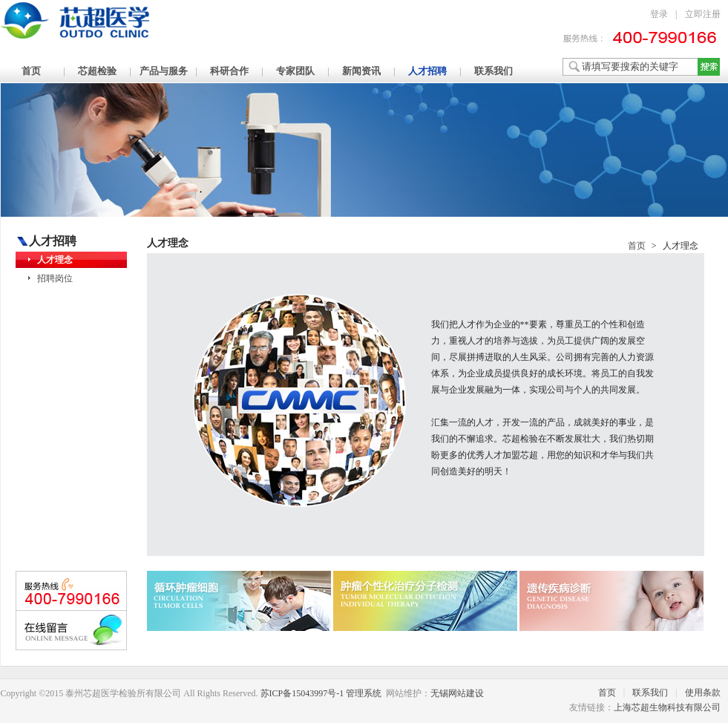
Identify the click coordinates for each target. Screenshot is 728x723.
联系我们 (493, 71)
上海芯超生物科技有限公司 (667, 707)
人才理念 (55, 260)
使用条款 (703, 693)
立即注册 (703, 14)
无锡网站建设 (457, 693)
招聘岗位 (55, 278)
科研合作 (229, 71)
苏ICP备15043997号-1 (302, 693)
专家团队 (295, 71)
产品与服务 (164, 71)
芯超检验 (97, 71)
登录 (659, 14)
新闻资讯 (361, 71)
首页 (31, 71)
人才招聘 (427, 71)
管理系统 (364, 693)
